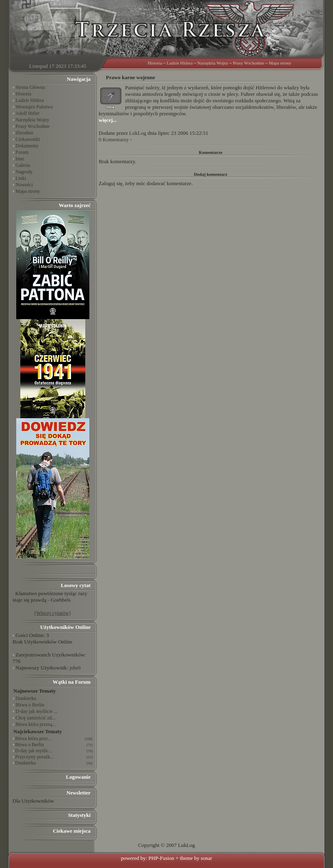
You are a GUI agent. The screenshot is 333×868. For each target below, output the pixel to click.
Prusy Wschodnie (248, 63)
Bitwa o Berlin (30, 705)
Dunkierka (26, 698)
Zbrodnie (24, 133)
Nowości (24, 185)
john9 (75, 668)
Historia (155, 63)
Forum (22, 152)
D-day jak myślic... (34, 751)
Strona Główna (30, 87)
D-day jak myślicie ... (36, 711)
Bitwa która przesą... (36, 724)
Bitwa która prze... (33, 738)
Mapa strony (280, 63)
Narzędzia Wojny (213, 63)
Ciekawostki (28, 139)
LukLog (138, 133)
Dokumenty (27, 146)
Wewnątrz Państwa (34, 107)
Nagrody (24, 172)
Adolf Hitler (27, 113)
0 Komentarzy (114, 139)
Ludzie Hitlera (180, 63)
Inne (20, 159)
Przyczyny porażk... (34, 757)
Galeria (23, 165)
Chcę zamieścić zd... (35, 718)
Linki (21, 178)
